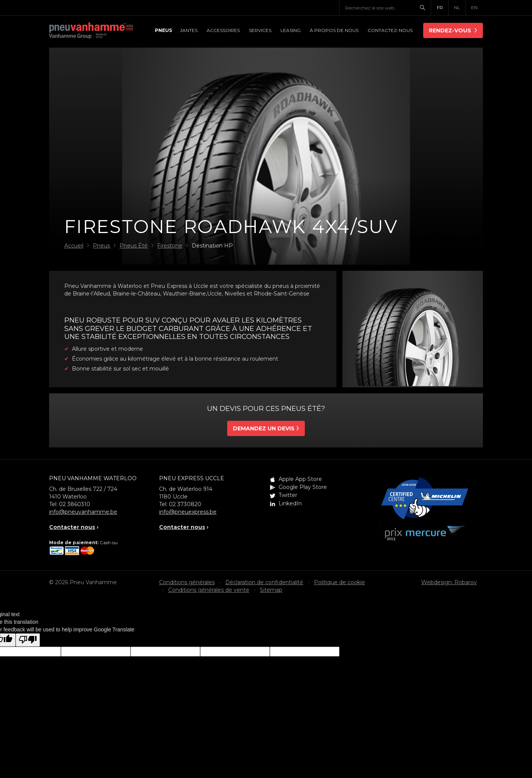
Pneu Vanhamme (91, 31)
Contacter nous (72, 527)
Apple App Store (300, 479)
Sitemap (271, 590)
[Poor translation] (28, 640)
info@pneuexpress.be (188, 512)
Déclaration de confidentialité (264, 582)
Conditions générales (187, 582)
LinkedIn (290, 503)
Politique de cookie (339, 582)
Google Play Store (303, 487)
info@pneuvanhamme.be (83, 512)
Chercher (425, 8)
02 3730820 (185, 504)
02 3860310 (75, 504)
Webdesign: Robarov (449, 582)
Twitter (288, 495)
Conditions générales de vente (209, 590)
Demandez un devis (264, 428)
